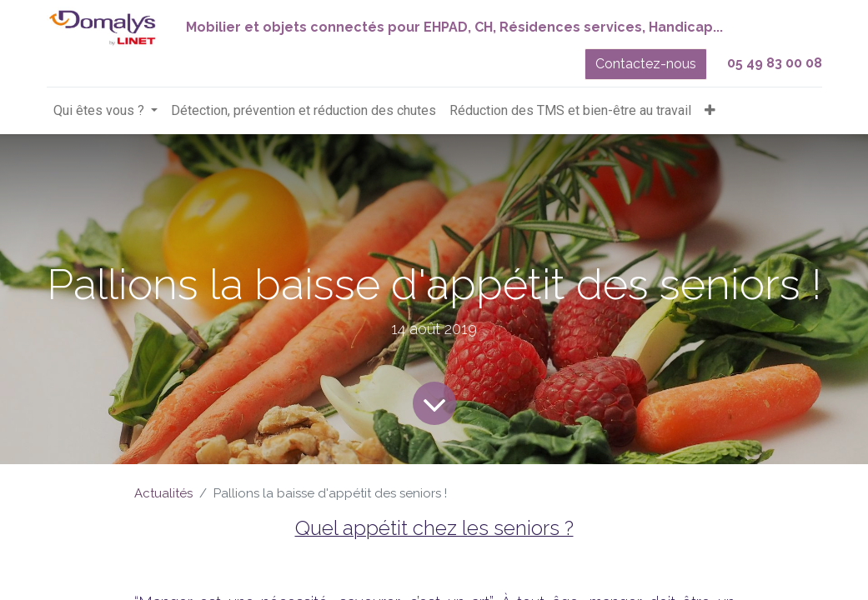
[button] (710, 111)
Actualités (163, 493)
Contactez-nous (646, 64)
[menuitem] (304, 111)
